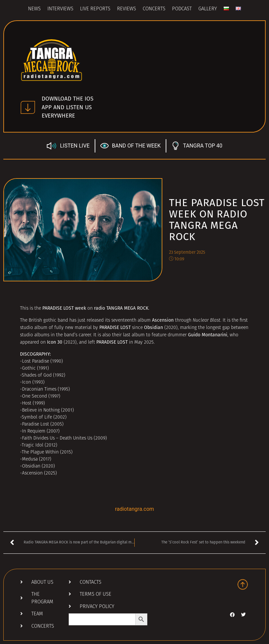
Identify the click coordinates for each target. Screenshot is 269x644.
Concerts (154, 9)
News (34, 9)
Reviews (126, 9)
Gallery (208, 9)
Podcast (182, 9)
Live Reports (95, 9)
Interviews (60, 9)
